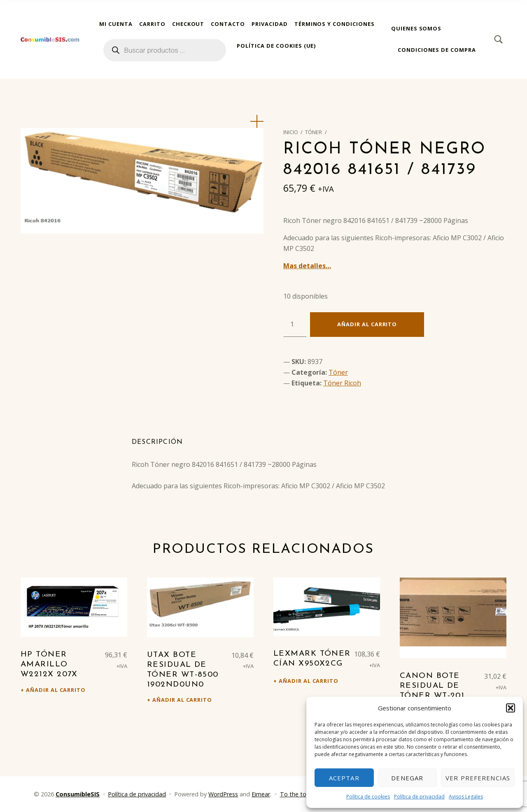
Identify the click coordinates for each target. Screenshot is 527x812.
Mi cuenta (116, 24)
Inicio (291, 132)
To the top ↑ (297, 794)
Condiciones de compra (437, 50)
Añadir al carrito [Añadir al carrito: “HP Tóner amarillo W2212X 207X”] (56, 690)
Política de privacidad (419, 797)
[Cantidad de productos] (295, 325)
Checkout (188, 24)
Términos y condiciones (335, 24)
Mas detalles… (307, 266)
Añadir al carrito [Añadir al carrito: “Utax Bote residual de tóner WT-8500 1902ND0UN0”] (182, 700)
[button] (511, 708)
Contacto (228, 24)
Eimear (261, 794)
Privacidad (270, 24)
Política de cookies (368, 797)
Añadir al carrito (367, 324)
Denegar (407, 778)
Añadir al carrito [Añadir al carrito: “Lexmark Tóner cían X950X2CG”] (309, 681)
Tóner (314, 132)
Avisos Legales (466, 797)
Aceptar (344, 778)
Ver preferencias (478, 778)
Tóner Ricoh (342, 383)
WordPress (223, 794)
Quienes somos (416, 28)
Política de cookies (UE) (276, 46)
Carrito (152, 24)
